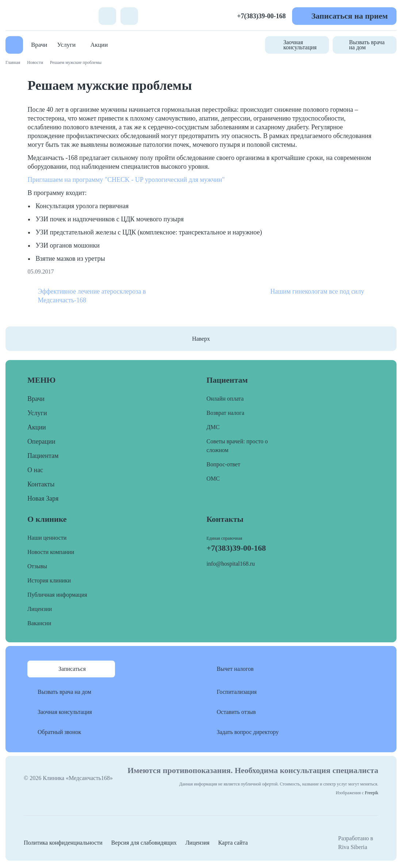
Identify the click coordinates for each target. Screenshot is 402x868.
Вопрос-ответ (223, 464)
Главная (13, 62)
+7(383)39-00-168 (261, 16)
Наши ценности (47, 538)
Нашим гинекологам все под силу (317, 291)
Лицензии (40, 609)
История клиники (49, 580)
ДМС (213, 427)
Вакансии (39, 623)
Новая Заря (43, 498)
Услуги (67, 45)
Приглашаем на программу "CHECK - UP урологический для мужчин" (126, 180)
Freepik (372, 793)
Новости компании (51, 552)
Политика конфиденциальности (63, 843)
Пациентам (43, 456)
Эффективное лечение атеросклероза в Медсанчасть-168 (92, 296)
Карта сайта (233, 843)
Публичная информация (57, 595)
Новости (35, 62)
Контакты (41, 484)
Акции (99, 45)
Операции (41, 441)
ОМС (213, 479)
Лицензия (198, 843)
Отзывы (37, 566)
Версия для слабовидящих (144, 843)
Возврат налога (226, 413)
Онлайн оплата (225, 399)
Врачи (39, 45)
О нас (35, 470)
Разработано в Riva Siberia (356, 843)
